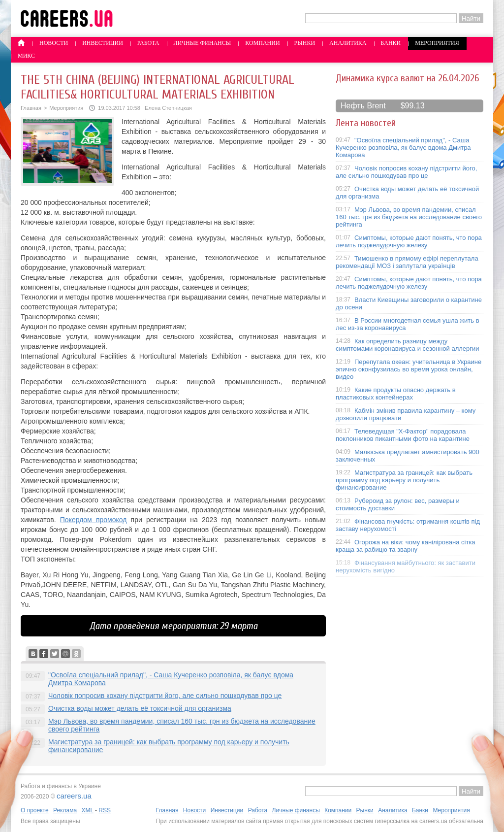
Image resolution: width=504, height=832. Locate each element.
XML (87, 810)
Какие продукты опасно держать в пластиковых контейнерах (396, 394)
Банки (391, 43)
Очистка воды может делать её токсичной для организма (140, 708)
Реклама (65, 810)
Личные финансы (203, 43)
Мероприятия (437, 43)
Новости (54, 43)
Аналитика (348, 43)
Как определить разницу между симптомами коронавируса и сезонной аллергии (408, 345)
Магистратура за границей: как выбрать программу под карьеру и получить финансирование (404, 480)
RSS (105, 810)
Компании (262, 43)
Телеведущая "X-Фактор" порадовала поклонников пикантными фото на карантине (403, 435)
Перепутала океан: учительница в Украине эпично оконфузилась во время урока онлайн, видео (409, 369)
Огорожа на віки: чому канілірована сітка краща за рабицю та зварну (406, 546)
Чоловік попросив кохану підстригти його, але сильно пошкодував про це (165, 696)
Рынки (305, 43)
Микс (26, 56)
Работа (148, 43)
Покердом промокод (94, 520)
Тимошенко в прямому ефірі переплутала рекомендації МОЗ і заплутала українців (407, 262)
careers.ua (74, 796)
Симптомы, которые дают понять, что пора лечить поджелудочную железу (409, 241)
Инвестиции (103, 43)
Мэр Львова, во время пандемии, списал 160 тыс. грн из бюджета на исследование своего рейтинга (409, 217)
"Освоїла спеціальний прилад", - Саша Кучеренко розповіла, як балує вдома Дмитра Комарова (403, 148)
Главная (31, 108)
